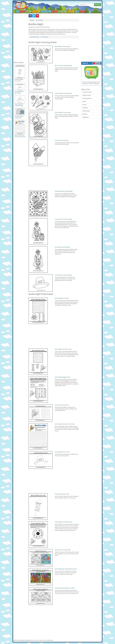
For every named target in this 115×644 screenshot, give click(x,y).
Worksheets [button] (36, 11)
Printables (85, 108)
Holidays (32, 20)
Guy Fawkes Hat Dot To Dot (62, 452)
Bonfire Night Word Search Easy (63, 349)
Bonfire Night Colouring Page (63, 46)
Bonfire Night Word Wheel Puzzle (64, 522)
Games (84, 105)
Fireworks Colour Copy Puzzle (63, 550)
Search (98, 5)
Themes (22, 11)
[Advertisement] (20, 37)
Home (17, 11)
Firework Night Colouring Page (63, 112)
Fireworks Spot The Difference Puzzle (65, 588)
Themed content (87, 92)
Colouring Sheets (34, 37)
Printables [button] (71, 11)
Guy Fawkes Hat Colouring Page (63, 275)
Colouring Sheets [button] (46, 11)
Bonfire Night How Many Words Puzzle (65, 424)
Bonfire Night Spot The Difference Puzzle (66, 569)
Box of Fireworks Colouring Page (63, 65)
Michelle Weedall (25, 640)
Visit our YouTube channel (89, 82)
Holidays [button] (28, 11)
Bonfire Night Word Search (62, 298)
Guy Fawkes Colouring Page (62, 247)
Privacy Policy (49, 640)
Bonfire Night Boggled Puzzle (62, 377)
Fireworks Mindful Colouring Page (64, 191)
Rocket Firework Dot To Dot (62, 494)
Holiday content (87, 95)
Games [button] (55, 11)
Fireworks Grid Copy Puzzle (62, 405)
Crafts (77, 11)
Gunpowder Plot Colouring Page (63, 219)
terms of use (38, 640)
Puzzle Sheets (44, 37)
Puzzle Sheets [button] (62, 11)
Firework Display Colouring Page (63, 93)
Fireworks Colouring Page (62, 140)
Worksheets (86, 117)
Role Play (82, 11)
